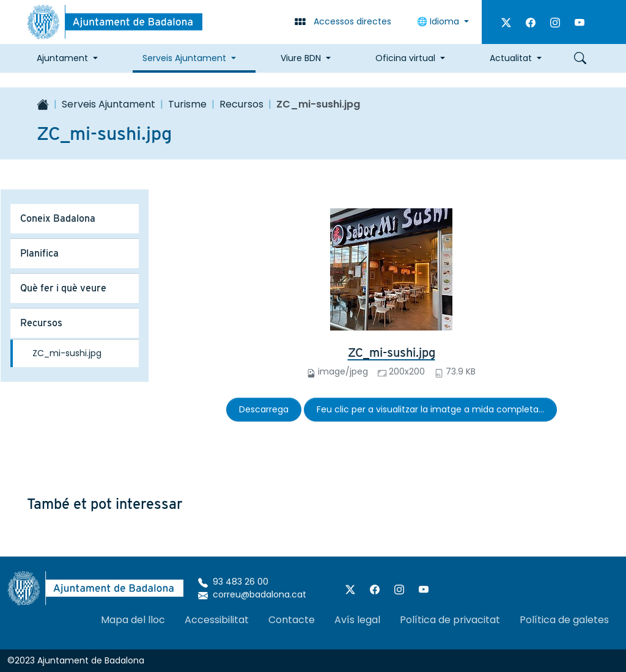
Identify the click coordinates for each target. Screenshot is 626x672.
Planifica (39, 253)
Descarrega (264, 409)
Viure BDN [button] (301, 58)
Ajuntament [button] (62, 58)
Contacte (292, 620)
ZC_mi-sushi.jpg (392, 352)
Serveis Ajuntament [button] (184, 58)
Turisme (187, 104)
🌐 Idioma (439, 21)
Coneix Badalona (58, 218)
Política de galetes (564, 620)
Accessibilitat (217, 620)
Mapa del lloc (133, 620)
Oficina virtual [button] (405, 58)
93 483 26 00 (233, 582)
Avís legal (357, 620)
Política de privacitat (450, 620)
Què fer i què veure (63, 288)
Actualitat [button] (511, 58)
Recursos (241, 104)
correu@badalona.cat (252, 594)
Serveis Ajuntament (109, 104)
